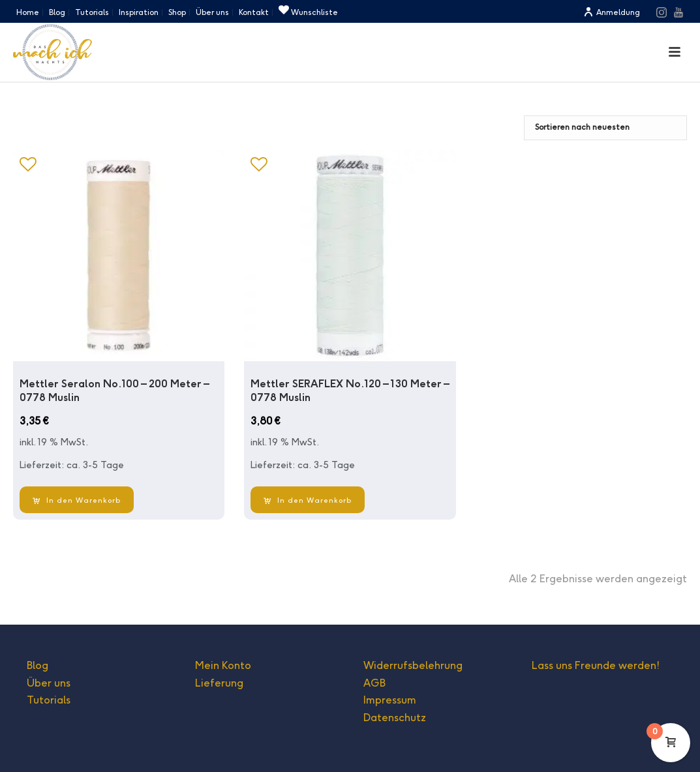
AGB (374, 683)
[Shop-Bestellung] (605, 128)
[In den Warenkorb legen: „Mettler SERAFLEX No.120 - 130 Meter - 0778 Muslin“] (308, 500)
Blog (38, 665)
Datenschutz (395, 718)
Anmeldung (612, 12)
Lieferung (219, 683)
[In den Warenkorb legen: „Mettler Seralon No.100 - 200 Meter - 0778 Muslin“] (77, 500)
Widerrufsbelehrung (413, 665)
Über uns (49, 683)
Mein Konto (223, 665)
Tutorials (49, 700)
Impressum (390, 700)
